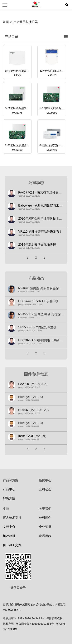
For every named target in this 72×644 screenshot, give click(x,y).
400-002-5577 (11, 610)
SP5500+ (25, 327)
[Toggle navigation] (5, 5)
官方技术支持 (12, 518)
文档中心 (9, 527)
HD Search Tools (30, 301)
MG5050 (52, 113)
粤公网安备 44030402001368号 (35, 624)
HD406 (23, 410)
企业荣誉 (45, 527)
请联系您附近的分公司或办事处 (33, 604)
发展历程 (45, 536)
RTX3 (17, 75)
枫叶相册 (9, 536)
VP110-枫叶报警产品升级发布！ (40, 232)
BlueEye (24, 397)
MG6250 (52, 150)
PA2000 (24, 384)
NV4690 (24, 288)
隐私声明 (8, 624)
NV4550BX (26, 314)
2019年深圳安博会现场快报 (37, 245)
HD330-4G (26, 340)
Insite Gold (26, 436)
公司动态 (45, 489)
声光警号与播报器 (26, 22)
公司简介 (45, 518)
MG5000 (17, 150)
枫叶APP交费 (12, 545)
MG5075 (17, 113)
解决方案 (9, 498)
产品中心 (9, 489)
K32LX (52, 75)
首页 (6, 22)
